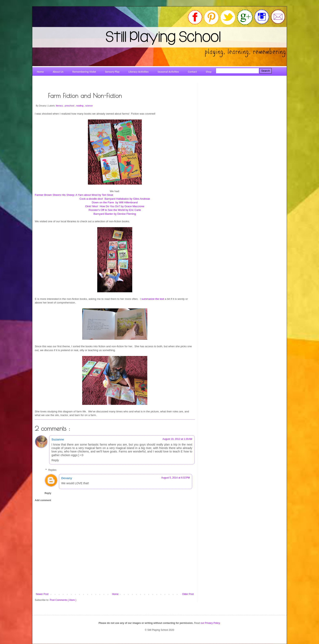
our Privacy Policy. (211, 623)
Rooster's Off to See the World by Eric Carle (115, 210)
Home (115, 594)
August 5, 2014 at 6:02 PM (176, 478)
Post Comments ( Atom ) (63, 600)
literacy (60, 106)
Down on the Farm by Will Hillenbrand (115, 202)
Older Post (188, 594)
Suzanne (58, 439)
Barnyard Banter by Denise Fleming (115, 214)
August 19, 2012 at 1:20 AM (177, 439)
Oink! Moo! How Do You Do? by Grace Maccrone (115, 206)
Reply (55, 460)
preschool (70, 106)
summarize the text (153, 299)
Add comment (43, 500)
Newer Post (42, 594)
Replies (52, 470)
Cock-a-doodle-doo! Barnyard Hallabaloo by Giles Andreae (115, 199)
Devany (67, 478)
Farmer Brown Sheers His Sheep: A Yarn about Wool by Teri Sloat (74, 195)
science (89, 106)
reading (80, 106)
